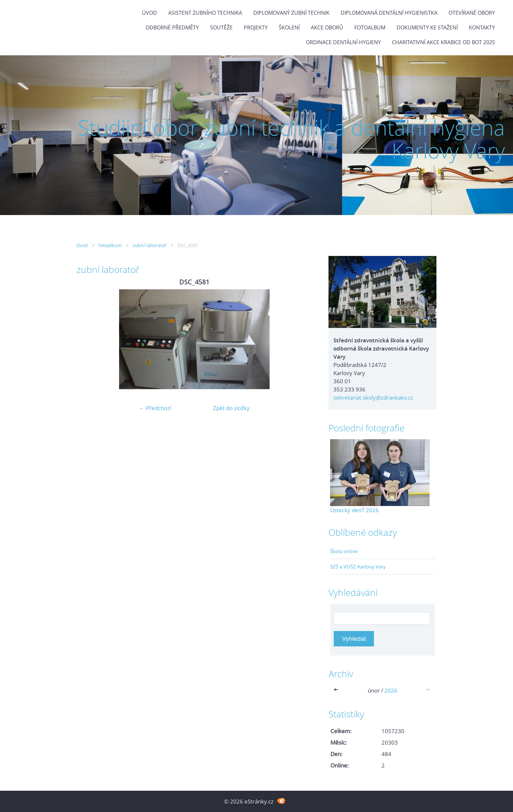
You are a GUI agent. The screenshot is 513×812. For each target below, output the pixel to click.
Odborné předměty (172, 27)
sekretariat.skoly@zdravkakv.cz (373, 397)
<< (337, 690)
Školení (289, 27)
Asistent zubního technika (205, 13)
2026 (391, 690)
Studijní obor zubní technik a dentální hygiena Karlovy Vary (291, 139)
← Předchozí (155, 408)
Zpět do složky (231, 408)
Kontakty (482, 27)
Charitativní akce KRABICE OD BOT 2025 (443, 42)
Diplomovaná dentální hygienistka (389, 13)
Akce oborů (327, 27)
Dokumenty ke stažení (427, 27)
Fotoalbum (370, 27)
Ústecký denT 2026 (354, 510)
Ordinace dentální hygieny (343, 42)
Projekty (256, 27)
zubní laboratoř (150, 245)
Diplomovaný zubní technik (291, 13)
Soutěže (221, 27)
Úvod (150, 13)
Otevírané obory (472, 13)
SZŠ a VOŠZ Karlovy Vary (358, 567)
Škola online (344, 551)
